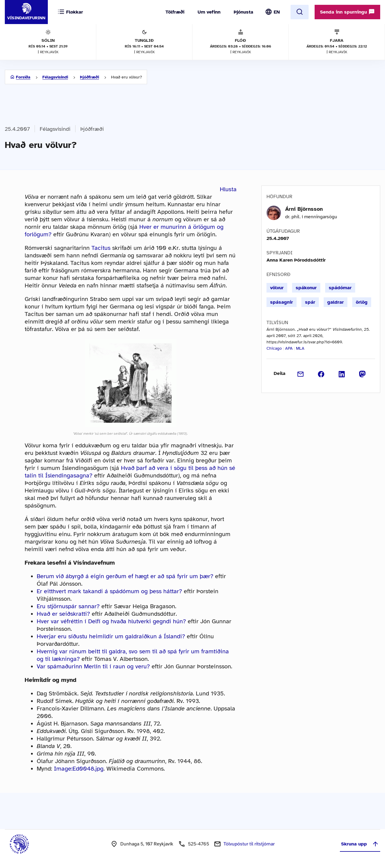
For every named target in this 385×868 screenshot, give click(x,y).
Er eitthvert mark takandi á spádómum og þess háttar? (109, 591)
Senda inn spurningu (347, 12)
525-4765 (199, 844)
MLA (300, 348)
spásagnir (282, 302)
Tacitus (101, 248)
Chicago (274, 348)
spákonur (306, 288)
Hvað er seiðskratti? (63, 614)
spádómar (340, 288)
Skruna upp (360, 844)
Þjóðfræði (89, 77)
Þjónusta (243, 12)
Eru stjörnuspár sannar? (68, 606)
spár (310, 302)
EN (277, 12)
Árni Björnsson (304, 209)
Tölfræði (175, 12)
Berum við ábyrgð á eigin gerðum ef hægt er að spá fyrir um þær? (125, 576)
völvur (277, 288)
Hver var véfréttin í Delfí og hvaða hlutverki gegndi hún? (111, 621)
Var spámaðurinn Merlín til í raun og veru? (93, 666)
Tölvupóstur (249, 844)
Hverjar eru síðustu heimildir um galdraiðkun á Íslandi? (111, 636)
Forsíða (23, 77)
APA (289, 348)
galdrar (336, 302)
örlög (362, 302)
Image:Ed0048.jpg (79, 769)
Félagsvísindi (55, 77)
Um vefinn (209, 12)
